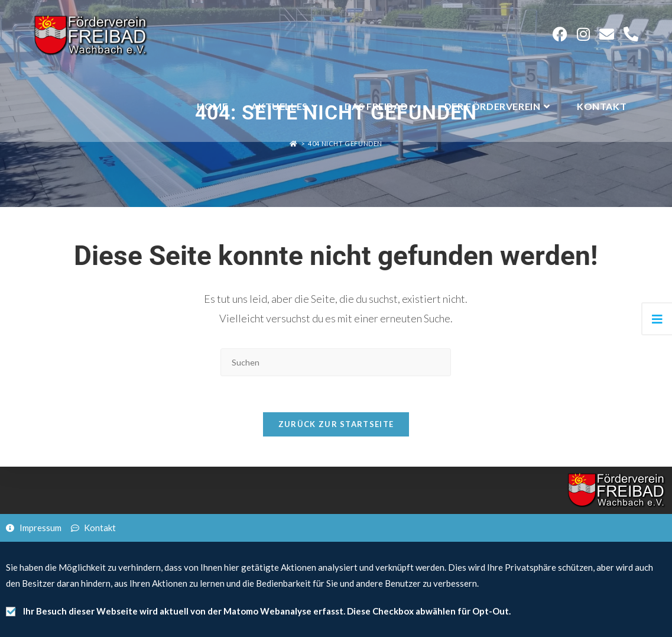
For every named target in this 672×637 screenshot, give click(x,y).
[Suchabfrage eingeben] (336, 362)
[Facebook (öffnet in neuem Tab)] (560, 34)
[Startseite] (293, 143)
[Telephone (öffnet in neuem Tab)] (631, 34)
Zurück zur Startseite (336, 424)
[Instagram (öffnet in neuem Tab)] (583, 34)
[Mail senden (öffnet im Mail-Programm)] (607, 34)
